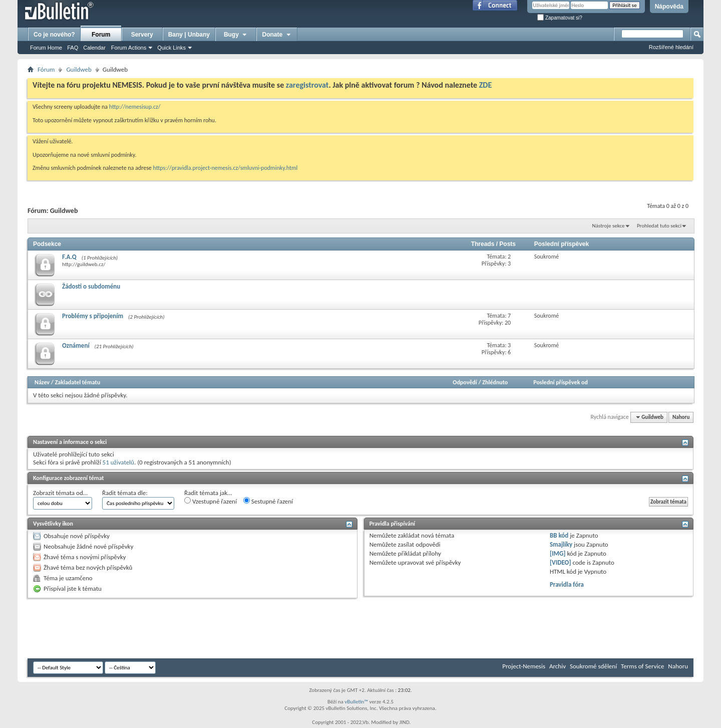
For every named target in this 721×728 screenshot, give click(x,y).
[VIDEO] (561, 562)
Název (42, 382)
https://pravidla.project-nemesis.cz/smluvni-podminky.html (226, 168)
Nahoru (681, 417)
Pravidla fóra (567, 584)
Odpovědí (465, 382)
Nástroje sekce (609, 226)
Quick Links (171, 48)
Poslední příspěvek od (561, 382)
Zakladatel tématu (78, 382)
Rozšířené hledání (671, 47)
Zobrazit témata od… (60, 493)
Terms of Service (642, 666)
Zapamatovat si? (560, 18)
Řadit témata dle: (125, 493)
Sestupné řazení (268, 501)
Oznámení (76, 345)
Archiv (558, 666)
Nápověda (669, 7)
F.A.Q (69, 257)
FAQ (73, 48)
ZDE (486, 85)
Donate (277, 35)
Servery (142, 35)
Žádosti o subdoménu (91, 286)
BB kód (559, 535)
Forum (101, 35)
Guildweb (79, 69)
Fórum (46, 69)
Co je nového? (54, 35)
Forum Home (46, 48)
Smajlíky (561, 544)
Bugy (236, 35)
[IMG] (558, 553)
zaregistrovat (307, 85)
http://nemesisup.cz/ (135, 107)
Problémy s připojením (93, 316)
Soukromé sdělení (593, 666)
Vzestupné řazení (211, 501)
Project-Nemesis (524, 666)
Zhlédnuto (495, 382)
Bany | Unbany (189, 35)
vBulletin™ (356, 702)
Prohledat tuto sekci (659, 226)
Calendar (94, 48)
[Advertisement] (210, 628)
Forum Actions (129, 48)
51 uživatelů (118, 462)
